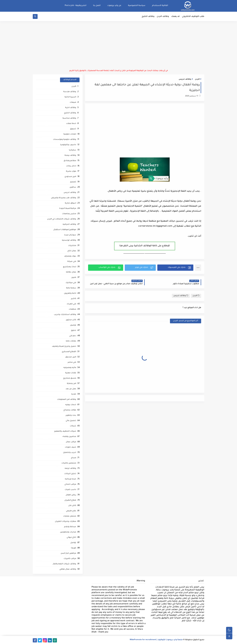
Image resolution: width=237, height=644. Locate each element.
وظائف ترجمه (70, 469)
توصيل (73, 325)
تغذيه (74, 394)
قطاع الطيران (70, 500)
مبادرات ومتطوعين (68, 532)
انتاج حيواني (71, 537)
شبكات (73, 426)
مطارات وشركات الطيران (65, 522)
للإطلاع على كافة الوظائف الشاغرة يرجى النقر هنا (145, 246)
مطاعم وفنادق (70, 161)
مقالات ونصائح (70, 410)
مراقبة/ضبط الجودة (68, 209)
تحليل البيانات (70, 474)
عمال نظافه (71, 272)
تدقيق (74, 331)
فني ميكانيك (71, 283)
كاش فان (72, 506)
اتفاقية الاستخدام (160, 6)
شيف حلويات (70, 447)
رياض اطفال (71, 495)
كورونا (74, 548)
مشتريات (72, 246)
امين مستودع (70, 177)
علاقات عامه (71, 341)
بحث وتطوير (71, 415)
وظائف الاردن (163, 17)
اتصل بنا (97, 6)
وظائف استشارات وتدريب (65, 315)
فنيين (74, 278)
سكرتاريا (73, 150)
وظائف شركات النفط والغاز (64, 564)
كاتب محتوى (71, 320)
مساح (74, 458)
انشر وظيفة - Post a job (76, 6)
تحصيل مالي (71, 421)
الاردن (197, 79)
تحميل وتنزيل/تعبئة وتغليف (64, 346)
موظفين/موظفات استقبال (65, 230)
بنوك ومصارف (70, 256)
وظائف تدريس (185, 79)
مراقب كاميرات (70, 559)
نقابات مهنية (71, 373)
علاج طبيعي (71, 511)
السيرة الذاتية (70, 97)
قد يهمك (175, 17)
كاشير (74, 299)
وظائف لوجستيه (69, 240)
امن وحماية (71, 384)
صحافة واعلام (70, 527)
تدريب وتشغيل (70, 453)
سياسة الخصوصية (137, 6)
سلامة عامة (71, 288)
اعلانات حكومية (70, 134)
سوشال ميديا (70, 235)
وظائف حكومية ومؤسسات (65, 140)
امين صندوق (71, 357)
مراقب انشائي (70, 484)
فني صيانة (72, 262)
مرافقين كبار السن (68, 553)
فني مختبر (72, 362)
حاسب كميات (70, 490)
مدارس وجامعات (69, 214)
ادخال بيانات (71, 166)
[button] (175, 268)
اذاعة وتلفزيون (70, 293)
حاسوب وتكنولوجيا (68, 145)
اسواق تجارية (70, 203)
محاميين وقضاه (69, 437)
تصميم (73, 182)
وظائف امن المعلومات (67, 400)
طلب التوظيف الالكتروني (193, 17)
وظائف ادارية (71, 108)
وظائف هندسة (70, 92)
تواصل (73, 543)
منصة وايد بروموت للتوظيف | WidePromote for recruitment (156, 640)
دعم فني (73, 336)
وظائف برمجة (70, 155)
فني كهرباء (71, 304)
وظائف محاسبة (69, 118)
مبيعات (73, 102)
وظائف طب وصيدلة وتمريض (64, 198)
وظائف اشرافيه (69, 224)
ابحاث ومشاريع (70, 267)
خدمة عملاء (71, 124)
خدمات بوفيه (71, 405)
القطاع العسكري (69, 352)
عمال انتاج (72, 251)
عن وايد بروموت (114, 6)
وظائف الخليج (148, 17)
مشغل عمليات (70, 516)
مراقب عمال (71, 442)
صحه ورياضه (70, 479)
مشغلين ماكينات (69, 463)
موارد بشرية (71, 171)
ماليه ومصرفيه (70, 368)
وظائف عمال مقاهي (68, 569)
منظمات (72, 309)
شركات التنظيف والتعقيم (65, 431)
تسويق (73, 129)
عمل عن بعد (71, 389)
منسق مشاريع (70, 378)
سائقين (73, 187)
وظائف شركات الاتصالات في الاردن (62, 219)
